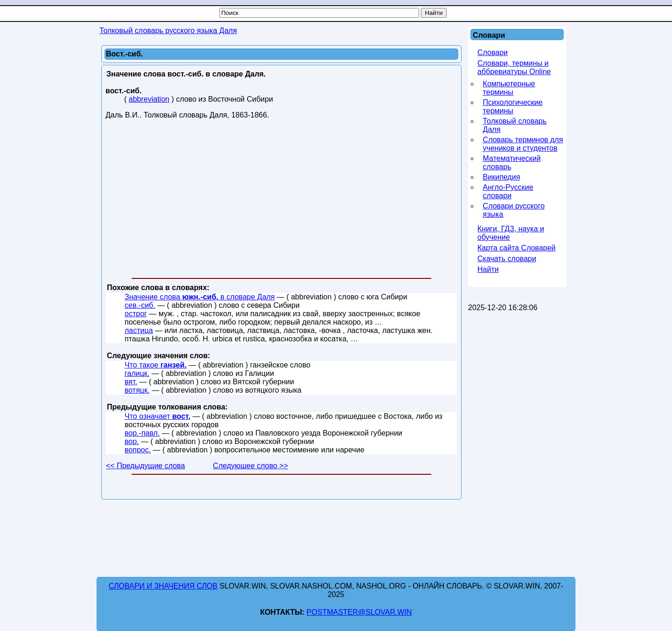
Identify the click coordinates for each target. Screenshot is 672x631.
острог (136, 314)
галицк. (137, 373)
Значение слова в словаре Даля (200, 297)
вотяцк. (137, 390)
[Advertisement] (281, 201)
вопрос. (138, 450)
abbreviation (149, 99)
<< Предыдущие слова (145, 466)
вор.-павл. (142, 433)
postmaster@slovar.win (359, 612)
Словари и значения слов (163, 586)
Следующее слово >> (250, 466)
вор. (132, 441)
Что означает (157, 416)
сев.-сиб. (140, 305)
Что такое (156, 365)
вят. (131, 382)
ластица (139, 330)
